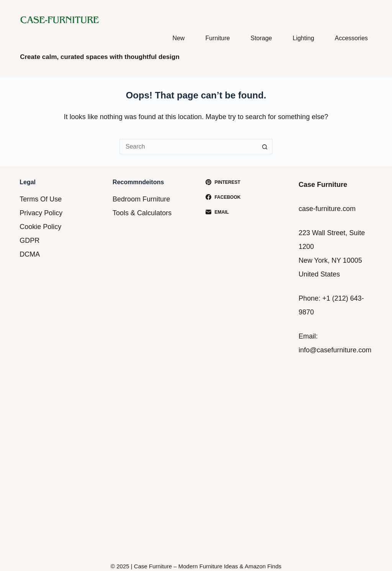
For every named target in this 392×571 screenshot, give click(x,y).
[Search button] (265, 147)
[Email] (243, 212)
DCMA (30, 254)
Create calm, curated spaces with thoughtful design (100, 57)
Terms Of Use (41, 199)
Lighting (304, 38)
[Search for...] (188, 147)
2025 (123, 566)
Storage (261, 38)
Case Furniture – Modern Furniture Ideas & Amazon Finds (208, 566)
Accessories (351, 38)
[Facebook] (243, 197)
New (178, 38)
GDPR (29, 241)
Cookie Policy (40, 227)
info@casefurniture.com (335, 350)
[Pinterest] (243, 182)
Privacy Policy (41, 213)
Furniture (217, 38)
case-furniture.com (327, 209)
